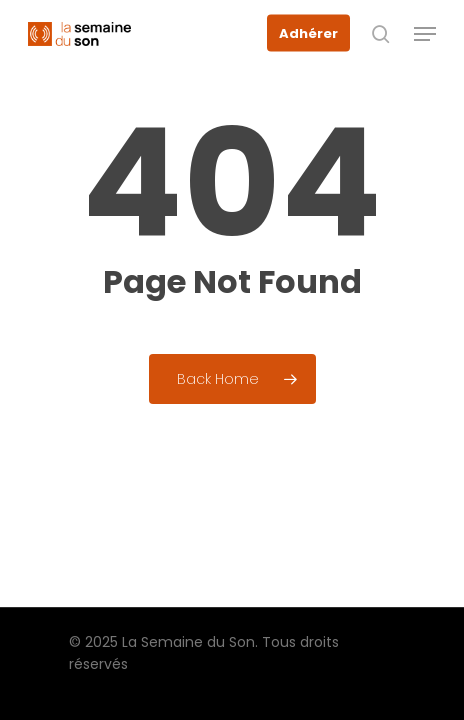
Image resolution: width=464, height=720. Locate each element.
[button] (425, 34)
